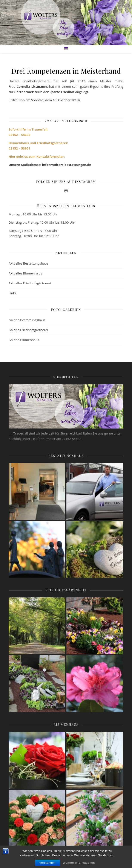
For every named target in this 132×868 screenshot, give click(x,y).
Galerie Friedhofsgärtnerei (28, 330)
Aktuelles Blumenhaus (25, 273)
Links (12, 293)
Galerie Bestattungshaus (27, 320)
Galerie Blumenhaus (24, 340)
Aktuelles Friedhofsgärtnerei (30, 283)
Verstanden (48, 863)
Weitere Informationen (79, 863)
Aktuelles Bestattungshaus (28, 263)
